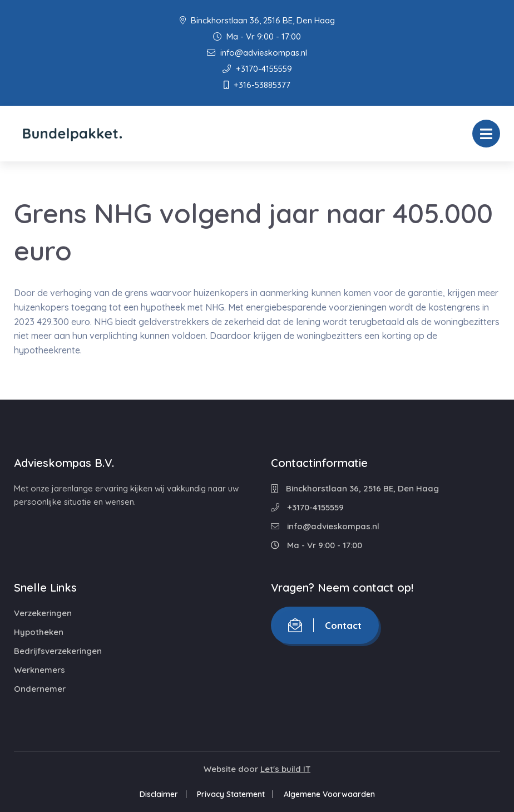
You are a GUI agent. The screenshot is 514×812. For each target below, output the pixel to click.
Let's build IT (285, 769)
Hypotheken (39, 632)
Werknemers (39, 670)
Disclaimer (159, 794)
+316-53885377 (257, 85)
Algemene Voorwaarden (329, 794)
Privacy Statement (231, 794)
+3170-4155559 (257, 69)
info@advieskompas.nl (257, 53)
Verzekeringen (43, 613)
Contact (325, 625)
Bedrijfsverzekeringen (58, 651)
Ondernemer (40, 689)
